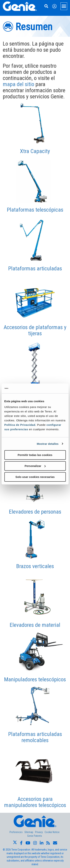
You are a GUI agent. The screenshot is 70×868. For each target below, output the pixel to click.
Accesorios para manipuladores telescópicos (35, 802)
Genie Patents (35, 836)
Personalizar (35, 466)
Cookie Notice (52, 832)
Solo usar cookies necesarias (35, 477)
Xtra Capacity (35, 151)
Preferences (16, 832)
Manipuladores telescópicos (35, 679)
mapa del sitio (18, 84)
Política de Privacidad (20, 425)
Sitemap (29, 832)
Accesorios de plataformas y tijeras (35, 330)
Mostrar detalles (48, 444)
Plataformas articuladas (35, 268)
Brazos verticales (35, 566)
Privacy (39, 832)
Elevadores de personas (35, 512)
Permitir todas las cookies (35, 455)
